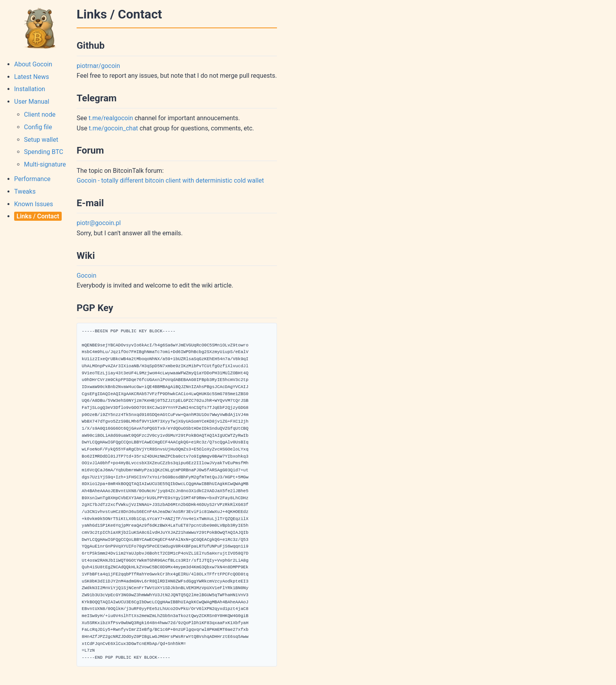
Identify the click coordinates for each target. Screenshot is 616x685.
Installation (30, 89)
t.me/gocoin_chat (113, 128)
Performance (32, 179)
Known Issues (34, 204)
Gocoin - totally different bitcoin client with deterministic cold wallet (170, 180)
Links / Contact (38, 216)
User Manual (32, 102)
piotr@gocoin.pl (99, 223)
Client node (40, 114)
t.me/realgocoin (111, 118)
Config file (38, 127)
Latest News (32, 77)
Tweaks (25, 191)
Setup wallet (41, 140)
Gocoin (86, 276)
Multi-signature (45, 164)
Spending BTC (44, 152)
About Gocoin (33, 64)
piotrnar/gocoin (98, 66)
